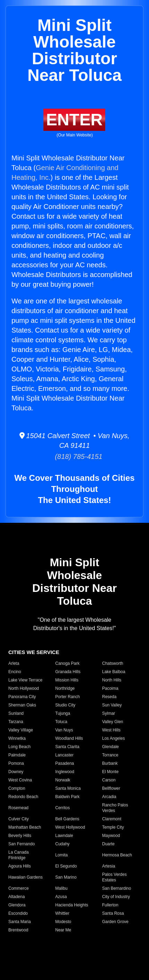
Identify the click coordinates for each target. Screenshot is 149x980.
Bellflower (111, 788)
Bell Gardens (67, 819)
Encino (15, 672)
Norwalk (63, 780)
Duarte (108, 844)
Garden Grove (115, 922)
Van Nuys (64, 730)
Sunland (16, 713)
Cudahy (62, 844)
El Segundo (66, 866)
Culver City (19, 819)
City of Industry (116, 897)
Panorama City (22, 697)
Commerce (19, 888)
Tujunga (63, 713)
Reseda (109, 697)
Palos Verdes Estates (114, 877)
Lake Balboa (114, 672)
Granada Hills (68, 672)
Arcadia (109, 797)
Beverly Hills (20, 836)
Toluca (61, 722)
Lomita (61, 855)
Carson (109, 780)
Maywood (111, 836)
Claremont (112, 819)
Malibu (61, 888)
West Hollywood (70, 827)
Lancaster (64, 755)
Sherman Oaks (22, 705)
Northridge (65, 688)
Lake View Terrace (25, 680)
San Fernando (22, 844)
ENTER (74, 120)
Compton (17, 788)
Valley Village (21, 730)
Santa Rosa (113, 913)
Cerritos (63, 808)
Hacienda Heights (72, 905)
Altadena (16, 897)
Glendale (110, 747)
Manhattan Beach (25, 827)
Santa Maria (20, 922)
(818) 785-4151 (74, 457)
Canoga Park (67, 663)
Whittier (62, 913)
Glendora (17, 905)
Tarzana (16, 722)
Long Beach (19, 747)
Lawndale (64, 836)
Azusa (61, 897)
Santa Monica (68, 788)
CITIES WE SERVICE (34, 652)
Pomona (16, 763)
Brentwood (18, 930)
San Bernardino (117, 888)
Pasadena (65, 763)
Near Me (63, 930)
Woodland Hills (69, 738)
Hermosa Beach (117, 855)
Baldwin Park (67, 797)
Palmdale (17, 755)
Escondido (18, 913)
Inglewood (65, 772)
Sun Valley (112, 705)
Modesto (63, 922)
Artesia (109, 866)
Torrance (110, 755)
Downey (16, 772)
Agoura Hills (20, 866)
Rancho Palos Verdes (115, 808)
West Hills (111, 730)
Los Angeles (113, 738)
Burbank (110, 763)
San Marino (66, 877)
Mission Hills (67, 680)
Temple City (113, 827)
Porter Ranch (68, 697)
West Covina (20, 780)
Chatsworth (113, 663)
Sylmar (109, 713)
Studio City (65, 705)
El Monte (110, 772)
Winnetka (17, 738)
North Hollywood (24, 688)
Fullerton (110, 905)
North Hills (112, 680)
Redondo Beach (23, 797)
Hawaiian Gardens (26, 877)
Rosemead (18, 808)
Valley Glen (113, 722)
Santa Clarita (67, 747)
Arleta (14, 663)
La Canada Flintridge (19, 855)
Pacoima (110, 688)
